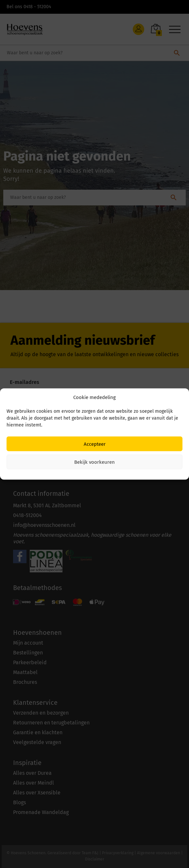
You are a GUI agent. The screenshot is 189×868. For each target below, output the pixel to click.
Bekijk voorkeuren (94, 462)
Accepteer (95, 444)
